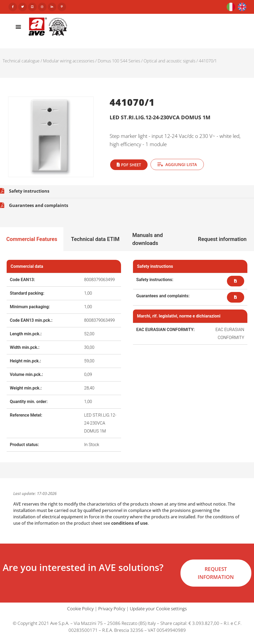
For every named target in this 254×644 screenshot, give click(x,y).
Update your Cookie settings (158, 609)
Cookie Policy (80, 609)
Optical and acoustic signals (169, 61)
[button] (18, 26)
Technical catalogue (21, 61)
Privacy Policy (112, 609)
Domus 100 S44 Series (119, 61)
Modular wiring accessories (69, 61)
